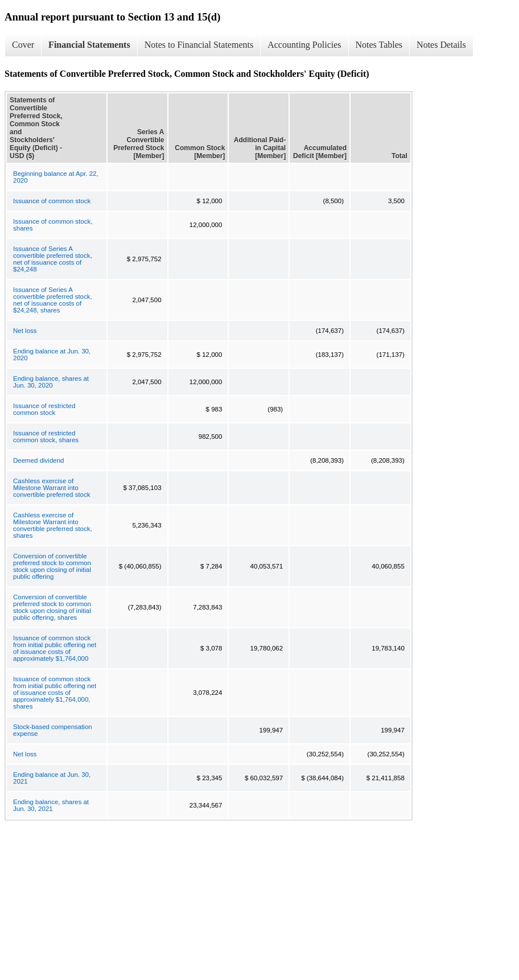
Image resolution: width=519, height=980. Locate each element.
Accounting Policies (304, 45)
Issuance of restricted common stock (44, 409)
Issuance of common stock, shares (53, 225)
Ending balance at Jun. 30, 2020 (52, 355)
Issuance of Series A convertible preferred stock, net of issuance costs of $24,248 (53, 259)
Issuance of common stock (52, 201)
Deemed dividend (39, 460)
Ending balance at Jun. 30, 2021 (52, 778)
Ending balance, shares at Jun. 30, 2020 (51, 382)
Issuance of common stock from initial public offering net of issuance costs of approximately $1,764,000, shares (55, 693)
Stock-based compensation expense (53, 730)
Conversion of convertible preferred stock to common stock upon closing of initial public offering (52, 566)
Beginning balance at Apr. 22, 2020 (56, 177)
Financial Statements (89, 45)
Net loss (25, 331)
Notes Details (441, 45)
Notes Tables (379, 45)
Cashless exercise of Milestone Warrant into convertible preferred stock (52, 488)
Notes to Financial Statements (199, 45)
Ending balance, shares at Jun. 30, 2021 (51, 805)
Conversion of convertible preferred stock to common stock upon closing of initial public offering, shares (52, 607)
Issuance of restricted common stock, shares (46, 437)
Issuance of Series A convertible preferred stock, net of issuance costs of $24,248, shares (53, 300)
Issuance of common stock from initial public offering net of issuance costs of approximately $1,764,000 (55, 648)
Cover (23, 45)
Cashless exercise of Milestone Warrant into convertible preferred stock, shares (53, 525)
